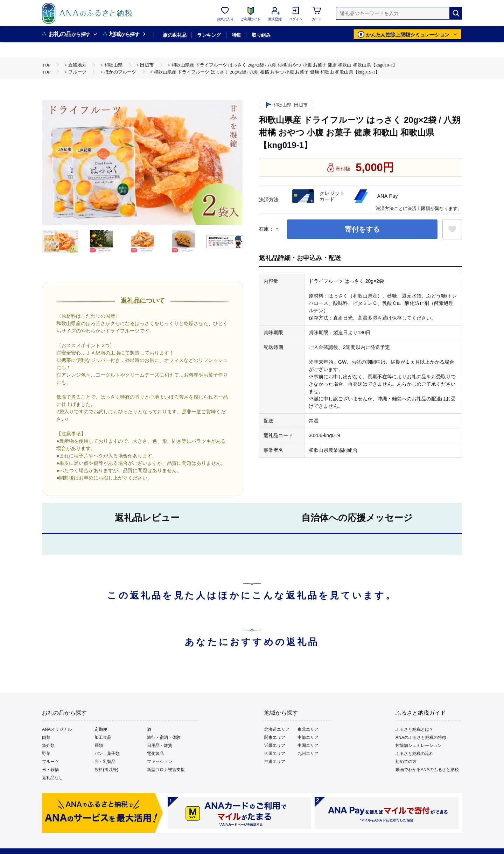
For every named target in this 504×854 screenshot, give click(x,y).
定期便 (101, 729)
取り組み (261, 35)
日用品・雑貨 (160, 745)
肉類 (46, 737)
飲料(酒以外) (106, 770)
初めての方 (406, 762)
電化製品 (155, 754)
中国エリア (308, 745)
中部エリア (308, 737)
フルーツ (50, 762)
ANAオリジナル (57, 729)
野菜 (46, 754)
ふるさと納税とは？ (414, 729)
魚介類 (48, 745)
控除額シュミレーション (419, 745)
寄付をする (362, 229)
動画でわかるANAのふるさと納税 (427, 770)
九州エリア (308, 754)
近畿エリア (275, 745)
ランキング (209, 35)
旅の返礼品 (174, 35)
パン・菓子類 (107, 754)
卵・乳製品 (105, 762)
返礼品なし (52, 778)
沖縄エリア (275, 762)
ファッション (160, 762)
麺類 (99, 745)
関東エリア (275, 737)
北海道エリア (277, 729)
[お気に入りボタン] (452, 229)
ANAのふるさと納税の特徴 (421, 737)
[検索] (456, 13)
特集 (236, 35)
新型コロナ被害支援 (166, 770)
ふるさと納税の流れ (414, 754)
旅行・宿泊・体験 (164, 737)
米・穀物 (50, 770)
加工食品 (103, 737)
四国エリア (275, 754)
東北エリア (308, 729)
